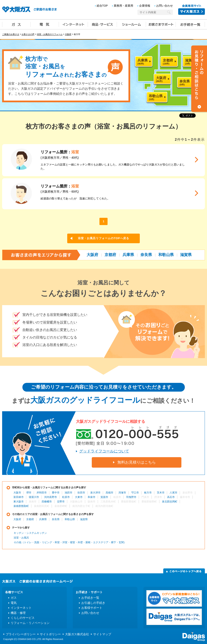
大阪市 (17, 493)
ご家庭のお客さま (11, 34)
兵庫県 (128, 255)
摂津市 (158, 497)
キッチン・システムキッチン (30, 533)
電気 (45, 24)
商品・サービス (102, 24)
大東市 (79, 497)
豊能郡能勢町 (149, 502)
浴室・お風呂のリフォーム (50, 34)
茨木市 (161, 493)
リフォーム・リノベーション (30, 623)
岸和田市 (42, 493)
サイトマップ (102, 634)
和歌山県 (166, 255)
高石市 (171, 497)
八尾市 (173, 493)
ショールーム (131, 24)
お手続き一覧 (190, 24)
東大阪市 (19, 502)
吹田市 (81, 493)
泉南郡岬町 (61, 506)
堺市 (29, 493)
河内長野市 (51, 497)
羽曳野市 (131, 497)
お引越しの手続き (93, 603)
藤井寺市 (185, 497)
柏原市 (117, 497)
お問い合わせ (165, 6)
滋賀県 (186, 255)
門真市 (145, 497)
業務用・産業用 (123, 6)
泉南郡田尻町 (42, 506)
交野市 (61, 502)
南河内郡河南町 (104, 506)
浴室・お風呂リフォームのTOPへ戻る (103, 238)
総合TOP (102, 6)
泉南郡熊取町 (21, 506)
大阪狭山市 (76, 502)
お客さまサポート (161, 24)
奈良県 (146, 255)
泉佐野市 (188, 493)
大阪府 (68, 34)
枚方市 (148, 493)
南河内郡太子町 (81, 506)
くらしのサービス (23, 618)
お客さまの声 (28, 34)
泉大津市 (95, 493)
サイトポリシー (50, 634)
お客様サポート (92, 608)
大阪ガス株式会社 (77, 634)
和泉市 (92, 497)
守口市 (135, 493)
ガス (16, 24)
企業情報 (145, 6)
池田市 (69, 493)
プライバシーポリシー (21, 634)
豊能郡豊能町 (129, 502)
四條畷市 (47, 502)
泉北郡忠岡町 (170, 502)
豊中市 (56, 493)
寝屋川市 (34, 497)
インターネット (73, 24)
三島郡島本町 (108, 502)
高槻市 (109, 493)
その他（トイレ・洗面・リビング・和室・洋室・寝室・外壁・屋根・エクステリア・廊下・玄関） (70, 542)
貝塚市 (122, 493)
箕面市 (104, 497)
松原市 (66, 497)
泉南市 (33, 502)
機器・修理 (18, 613)
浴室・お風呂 (21, 538)
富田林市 (19, 497)
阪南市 (92, 502)
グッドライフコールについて (104, 451)
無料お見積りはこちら (137, 462)
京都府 (110, 255)
